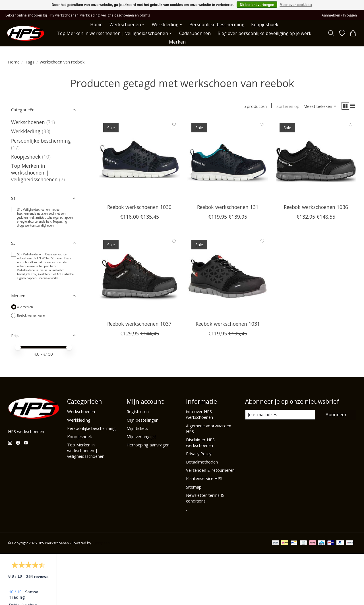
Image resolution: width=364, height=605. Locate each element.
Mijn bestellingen (142, 420)
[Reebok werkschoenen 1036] (316, 160)
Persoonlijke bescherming (217, 25)
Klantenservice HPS (204, 478)
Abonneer (337, 415)
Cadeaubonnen (195, 33)
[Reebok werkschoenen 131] (228, 160)
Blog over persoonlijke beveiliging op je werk (264, 33)
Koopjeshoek (265, 25)
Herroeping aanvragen (148, 445)
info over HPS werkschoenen (199, 414)
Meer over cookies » (296, 5)
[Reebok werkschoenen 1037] (139, 277)
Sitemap (194, 487)
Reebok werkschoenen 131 (228, 207)
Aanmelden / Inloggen (339, 15)
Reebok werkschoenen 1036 (316, 207)
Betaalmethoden (202, 462)
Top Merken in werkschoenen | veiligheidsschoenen (34, 173)
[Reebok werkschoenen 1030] (139, 160)
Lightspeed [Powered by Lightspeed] (101, 543)
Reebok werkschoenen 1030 (139, 207)
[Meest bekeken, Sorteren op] (319, 106)
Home (96, 25)
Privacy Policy (199, 454)
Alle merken (25, 307)
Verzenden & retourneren (210, 470)
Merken (177, 42)
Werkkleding (26, 131)
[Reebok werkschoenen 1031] (228, 277)
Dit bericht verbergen (257, 5)
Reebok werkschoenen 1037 (139, 324)
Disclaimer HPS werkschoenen (200, 442)
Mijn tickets (137, 428)
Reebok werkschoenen (32, 315)
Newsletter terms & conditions (205, 498)
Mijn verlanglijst (141, 436)
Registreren (138, 411)
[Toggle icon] (331, 33)
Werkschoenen (28, 122)
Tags (30, 62)
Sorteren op (287, 106)
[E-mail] (280, 415)
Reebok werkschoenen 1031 (228, 324)
